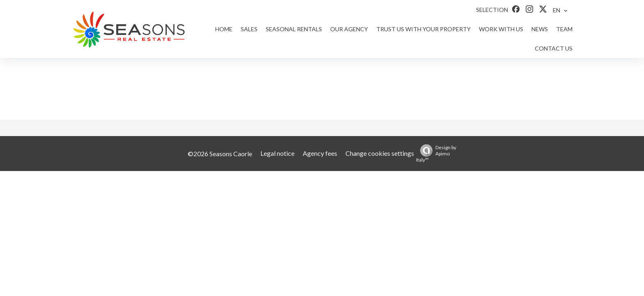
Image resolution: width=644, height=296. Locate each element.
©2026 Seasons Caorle (220, 154)
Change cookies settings (380, 153)
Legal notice (277, 153)
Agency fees (320, 153)
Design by (436, 154)
